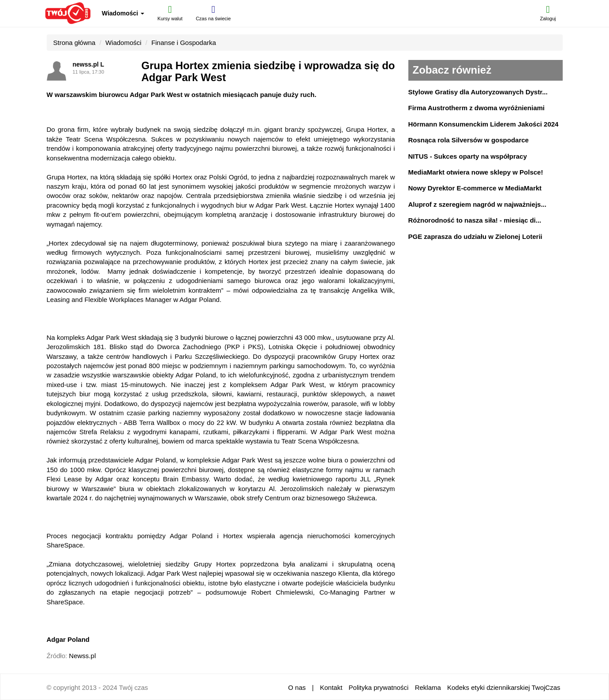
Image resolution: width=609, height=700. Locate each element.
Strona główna (75, 43)
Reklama (428, 687)
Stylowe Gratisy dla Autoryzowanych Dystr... (478, 92)
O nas (297, 687)
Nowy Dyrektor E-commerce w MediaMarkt (475, 188)
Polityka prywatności (379, 687)
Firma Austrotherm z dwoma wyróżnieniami (477, 108)
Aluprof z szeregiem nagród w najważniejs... (477, 204)
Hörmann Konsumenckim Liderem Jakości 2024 (484, 124)
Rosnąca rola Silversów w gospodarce (469, 140)
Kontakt (331, 687)
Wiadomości (123, 13)
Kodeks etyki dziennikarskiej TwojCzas (504, 687)
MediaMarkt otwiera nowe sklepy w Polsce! (476, 172)
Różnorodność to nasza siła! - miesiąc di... (475, 220)
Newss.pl (82, 656)
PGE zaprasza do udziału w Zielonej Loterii (475, 236)
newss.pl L (89, 64)
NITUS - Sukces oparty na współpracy (468, 156)
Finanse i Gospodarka (184, 43)
